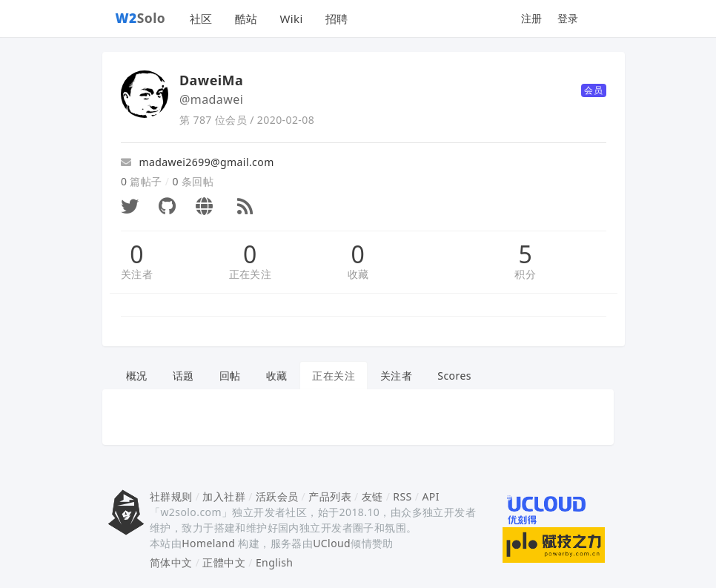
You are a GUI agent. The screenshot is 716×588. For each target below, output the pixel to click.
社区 (201, 19)
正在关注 (251, 274)
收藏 (358, 274)
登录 (568, 18)
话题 (183, 376)
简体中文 (171, 562)
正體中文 (224, 562)
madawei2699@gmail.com (198, 162)
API (430, 496)
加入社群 (224, 496)
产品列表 (330, 496)
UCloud (332, 543)
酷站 (246, 19)
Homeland (208, 543)
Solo (141, 18)
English (275, 562)
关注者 (137, 274)
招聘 (337, 19)
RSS (402, 496)
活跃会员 (277, 496)
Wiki (291, 19)
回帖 (230, 376)
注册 (532, 18)
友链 (372, 496)
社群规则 (171, 496)
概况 (137, 376)
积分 (525, 274)
